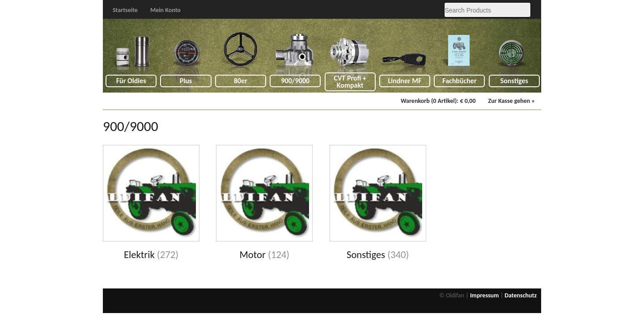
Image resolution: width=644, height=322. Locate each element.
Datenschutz (521, 295)
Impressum (485, 295)
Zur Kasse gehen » (512, 101)
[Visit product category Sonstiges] (378, 203)
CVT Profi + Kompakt (350, 82)
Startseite (125, 10)
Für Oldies (131, 81)
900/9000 (295, 81)
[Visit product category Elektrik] (151, 203)
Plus (186, 81)
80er (241, 81)
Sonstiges (514, 81)
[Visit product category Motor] (264, 203)
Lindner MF (405, 81)
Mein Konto (165, 10)
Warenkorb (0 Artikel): (438, 101)
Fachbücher (459, 81)
